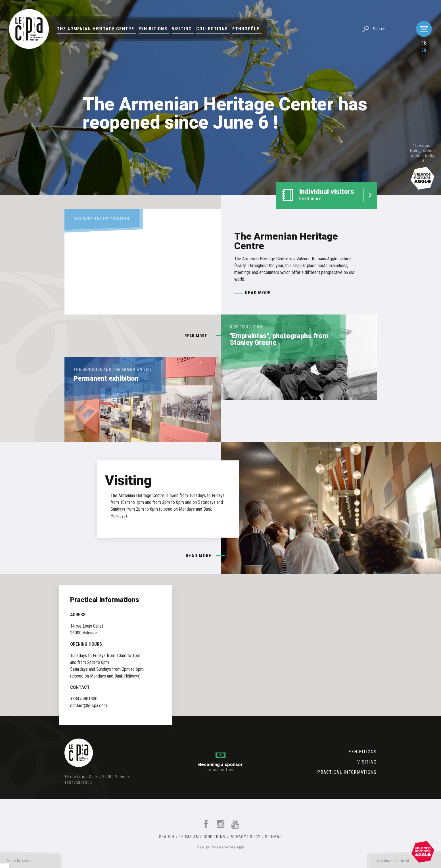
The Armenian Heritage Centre (95, 29)
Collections (212, 29)
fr (424, 43)
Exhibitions (153, 29)
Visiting (182, 29)
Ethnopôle (246, 29)
